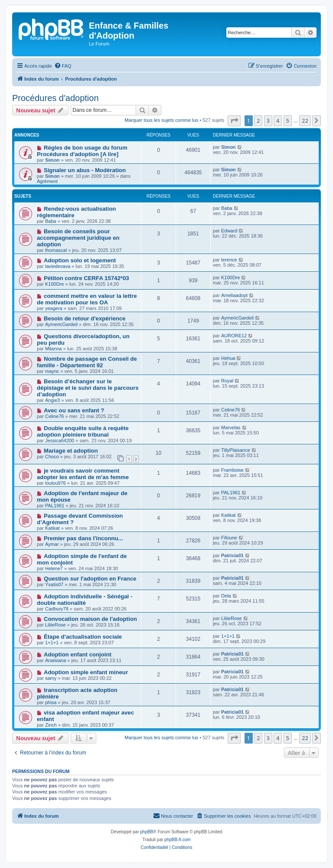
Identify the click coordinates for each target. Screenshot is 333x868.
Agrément (47, 181)
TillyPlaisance (236, 450)
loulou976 (55, 483)
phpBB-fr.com (178, 840)
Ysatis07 (54, 584)
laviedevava (58, 266)
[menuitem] (63, 66)
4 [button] (278, 121)
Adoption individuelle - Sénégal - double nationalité (85, 600)
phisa (51, 702)
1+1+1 (52, 643)
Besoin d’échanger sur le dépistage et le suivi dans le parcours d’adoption (88, 388)
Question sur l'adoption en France (90, 579)
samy (51, 678)
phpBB (147, 832)
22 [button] (305, 121)
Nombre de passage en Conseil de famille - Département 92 (87, 362)
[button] (234, 121)
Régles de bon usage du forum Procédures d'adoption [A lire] (82, 151)
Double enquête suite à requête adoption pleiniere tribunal (83, 431)
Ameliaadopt (234, 295)
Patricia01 (232, 555)
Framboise (232, 470)
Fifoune (229, 538)
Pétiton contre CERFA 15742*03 (87, 278)
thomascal (56, 250)
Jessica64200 (60, 441)
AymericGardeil (61, 324)
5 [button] (288, 121)
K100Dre (54, 284)
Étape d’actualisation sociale (83, 637)
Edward (229, 231)
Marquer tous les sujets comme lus (161, 120)
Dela (226, 596)
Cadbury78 (57, 609)
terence (229, 260)
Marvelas (231, 427)
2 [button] (258, 121)
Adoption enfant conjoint (78, 654)
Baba (51, 221)
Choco (52, 457)
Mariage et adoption (71, 451)
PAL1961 (55, 506)
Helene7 (54, 568)
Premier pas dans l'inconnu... (83, 538)
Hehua (228, 358)
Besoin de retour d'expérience (85, 318)
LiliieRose (55, 625)
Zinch (51, 725)
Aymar (52, 544)
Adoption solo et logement (80, 260)
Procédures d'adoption (55, 98)
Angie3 (52, 400)
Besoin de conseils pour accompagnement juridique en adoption (78, 238)
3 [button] (268, 121)
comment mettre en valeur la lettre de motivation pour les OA (87, 299)
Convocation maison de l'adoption (90, 619)
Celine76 (54, 416)
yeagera (54, 308)
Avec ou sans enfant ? (74, 410)
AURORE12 (234, 336)
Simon (52, 160)
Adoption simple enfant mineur (86, 672)
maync (52, 371)
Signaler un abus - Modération (85, 170)
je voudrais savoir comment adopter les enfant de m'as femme (83, 474)
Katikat (52, 528)
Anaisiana (55, 660)
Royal (227, 381)
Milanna (54, 349)
